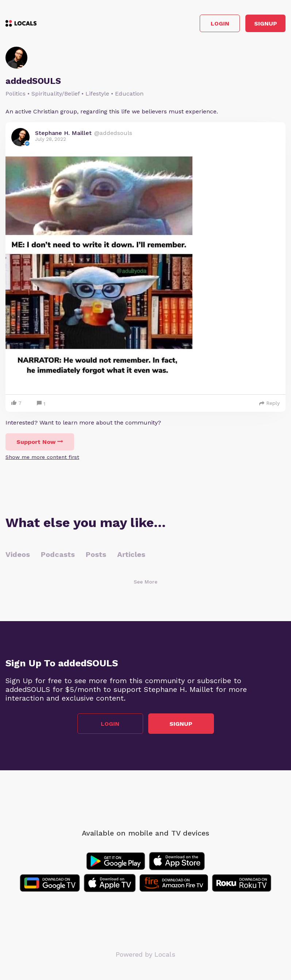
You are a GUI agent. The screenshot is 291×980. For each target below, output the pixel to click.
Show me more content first (42, 457)
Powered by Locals (145, 954)
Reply (269, 403)
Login (220, 24)
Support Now (40, 442)
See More (145, 582)
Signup (266, 24)
